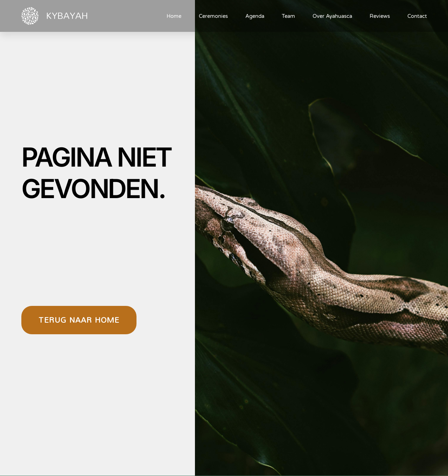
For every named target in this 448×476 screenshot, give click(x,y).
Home (174, 16)
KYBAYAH (67, 15)
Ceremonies (213, 16)
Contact (417, 16)
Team (288, 16)
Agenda (255, 16)
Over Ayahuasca (332, 16)
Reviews (380, 16)
